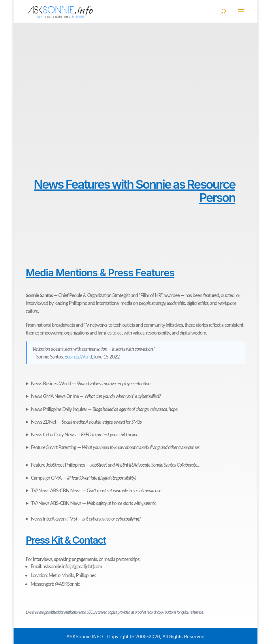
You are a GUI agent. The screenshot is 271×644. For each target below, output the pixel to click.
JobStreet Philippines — (116, 465)
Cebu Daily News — (84, 434)
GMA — (83, 478)
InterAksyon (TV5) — (86, 519)
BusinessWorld (78, 357)
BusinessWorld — (91, 383)
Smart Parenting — (115, 447)
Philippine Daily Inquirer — (104, 409)
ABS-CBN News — (96, 490)
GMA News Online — (96, 396)
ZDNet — (86, 422)
